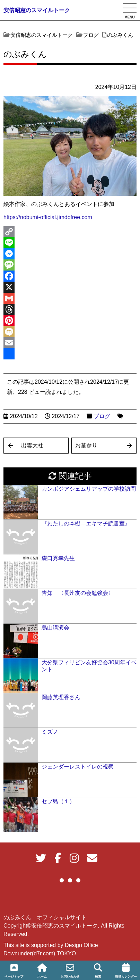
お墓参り (86, 445)
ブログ (102, 416)
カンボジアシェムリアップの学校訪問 (89, 489)
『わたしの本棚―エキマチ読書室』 (86, 524)
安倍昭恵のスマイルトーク (37, 10)
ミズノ (50, 732)
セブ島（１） (58, 801)
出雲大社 (32, 445)
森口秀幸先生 (58, 558)
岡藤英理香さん (61, 697)
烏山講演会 (55, 628)
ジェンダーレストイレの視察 (78, 767)
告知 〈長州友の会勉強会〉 (78, 593)
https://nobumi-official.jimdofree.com (48, 217)
